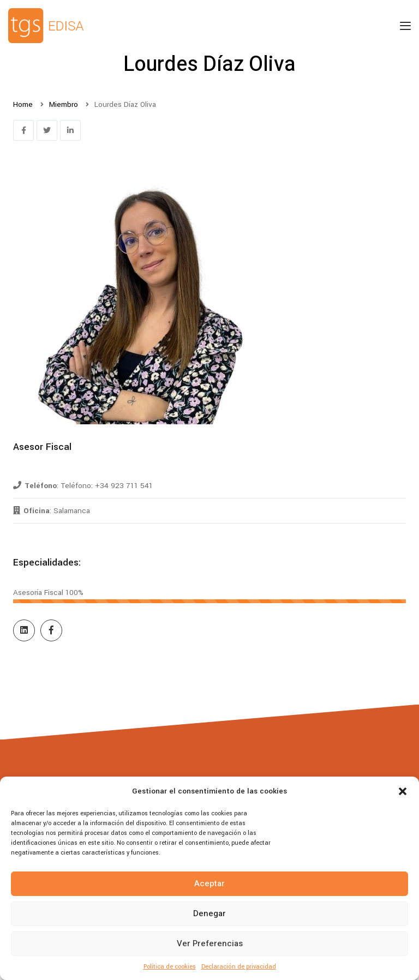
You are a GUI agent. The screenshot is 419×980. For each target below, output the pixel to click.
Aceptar (209, 883)
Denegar (209, 913)
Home (23, 104)
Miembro (64, 104)
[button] (403, 791)
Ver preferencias (210, 943)
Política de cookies (170, 967)
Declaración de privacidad (239, 967)
